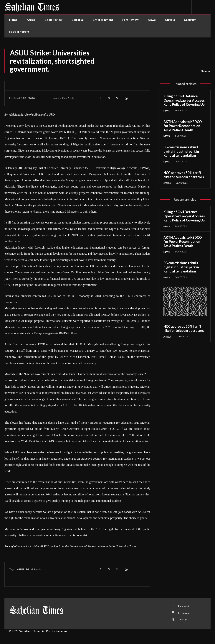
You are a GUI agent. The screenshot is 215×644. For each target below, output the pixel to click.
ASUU (20, 569)
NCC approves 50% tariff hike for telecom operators (184, 175)
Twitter (183, 620)
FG (27, 569)
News (167, 110)
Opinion (206, 71)
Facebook (184, 607)
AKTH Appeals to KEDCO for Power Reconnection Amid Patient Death (183, 126)
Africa (168, 183)
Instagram (184, 613)
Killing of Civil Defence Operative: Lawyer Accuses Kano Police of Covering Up (184, 100)
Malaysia (36, 569)
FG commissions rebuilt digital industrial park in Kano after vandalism (181, 151)
